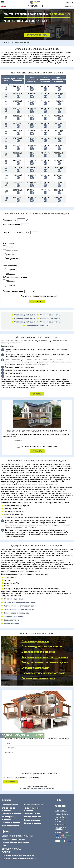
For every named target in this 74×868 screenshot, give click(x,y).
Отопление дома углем (35, 668)
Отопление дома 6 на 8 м (50, 318)
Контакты (69, 6)
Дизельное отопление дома (38, 652)
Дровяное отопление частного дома (43, 673)
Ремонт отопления (32, 820)
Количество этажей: (12, 225)
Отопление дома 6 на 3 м (50, 315)
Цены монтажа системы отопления (17, 836)
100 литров (10, 270)
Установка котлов (32, 813)
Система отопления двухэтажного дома (20, 602)
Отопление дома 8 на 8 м (50, 322)
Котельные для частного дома (16, 613)
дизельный (10, 255)
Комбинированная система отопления (45, 657)
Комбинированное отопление (10, 818)
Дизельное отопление (11, 813)
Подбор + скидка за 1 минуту (22, 735)
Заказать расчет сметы (37, 35)
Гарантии (6, 852)
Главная (4, 43)
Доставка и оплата (11, 849)
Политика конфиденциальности (18, 855)
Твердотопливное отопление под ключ (45, 662)
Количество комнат (22, 233)
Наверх (69, 2)
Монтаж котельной (33, 817)
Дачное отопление (11, 620)
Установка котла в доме (14, 616)
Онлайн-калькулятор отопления (15, 842)
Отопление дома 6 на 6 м (24, 318)
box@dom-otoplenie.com (63, 814)
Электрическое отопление (8, 809)
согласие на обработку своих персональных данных (37, 788)
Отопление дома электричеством (42, 647)
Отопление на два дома (13, 599)
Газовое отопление (10, 805)
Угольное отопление (10, 826)
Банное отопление (11, 623)
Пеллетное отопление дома (38, 678)
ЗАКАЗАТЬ (37, 394)
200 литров (10, 274)
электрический (12, 251)
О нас (4, 846)
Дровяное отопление (11, 822)
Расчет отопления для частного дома (19, 609)
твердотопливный (13, 259)
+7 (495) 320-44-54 (36, 6)
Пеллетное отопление (34, 805)
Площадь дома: (10, 220)
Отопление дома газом (35, 641)
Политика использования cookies (19, 859)
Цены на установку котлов (13, 839)
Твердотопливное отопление (32, 809)
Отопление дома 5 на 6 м (24, 315)
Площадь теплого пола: (13, 291)
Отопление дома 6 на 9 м (24, 322)
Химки (4, 6)
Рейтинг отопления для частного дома (19, 606)
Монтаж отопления (33, 823)
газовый (9, 247)
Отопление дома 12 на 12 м (37, 325)
